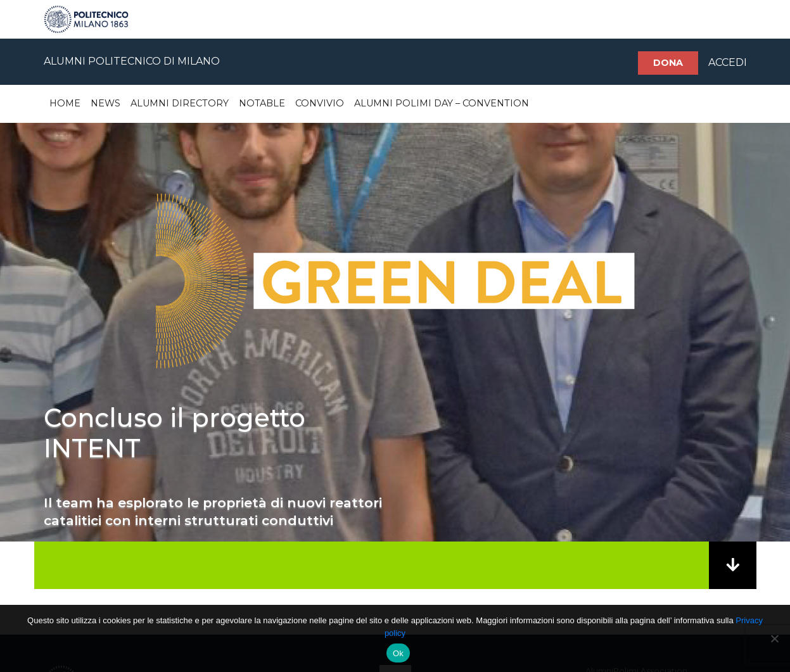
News (105, 103)
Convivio (320, 103)
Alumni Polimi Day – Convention (442, 103)
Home (65, 103)
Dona (668, 63)
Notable (262, 103)
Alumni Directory (180, 103)
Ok (398, 653)
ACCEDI (728, 62)
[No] (774, 638)
